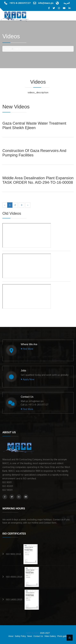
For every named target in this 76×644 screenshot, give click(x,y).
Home (8, 49)
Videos (18, 49)
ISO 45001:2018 (22, 577)
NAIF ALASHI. (33, 633)
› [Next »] (28, 205)
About (11, 636)
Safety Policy (20, 636)
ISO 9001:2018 (22, 554)
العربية (67, 3)
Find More (27, 349)
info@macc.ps (46, 3)
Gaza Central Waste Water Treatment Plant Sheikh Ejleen (34, 125)
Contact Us (38, 636)
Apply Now (28, 380)
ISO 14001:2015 (22, 599)
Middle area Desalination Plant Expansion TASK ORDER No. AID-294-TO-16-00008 (38, 180)
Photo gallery (63, 636)
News (30, 636)
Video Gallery (50, 636)
